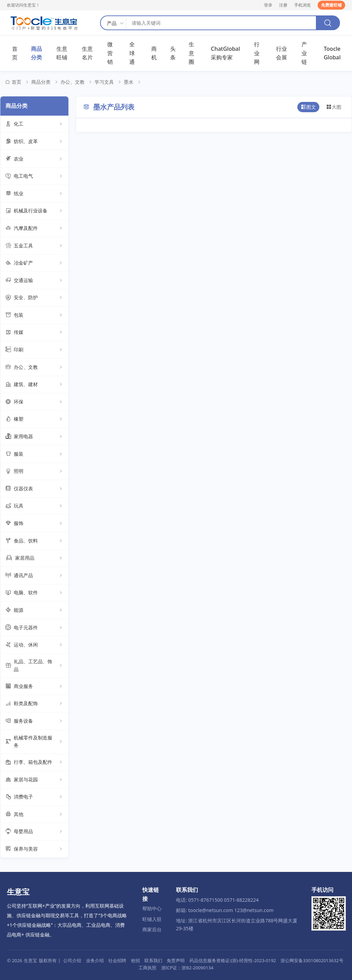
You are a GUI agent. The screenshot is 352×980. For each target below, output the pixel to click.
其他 (34, 814)
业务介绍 (95, 960)
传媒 (34, 332)
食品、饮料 (34, 541)
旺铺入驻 (152, 919)
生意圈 (191, 53)
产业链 (304, 53)
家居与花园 (34, 780)
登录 (268, 5)
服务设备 (34, 721)
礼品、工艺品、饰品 (34, 665)
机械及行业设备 (34, 211)
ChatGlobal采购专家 (225, 53)
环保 (34, 402)
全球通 (132, 53)
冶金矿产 (34, 263)
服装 (34, 454)
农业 (34, 159)
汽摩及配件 (34, 228)
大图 (334, 107)
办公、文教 (73, 82)
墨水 (129, 82)
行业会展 (282, 53)
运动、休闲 (34, 645)
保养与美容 (34, 849)
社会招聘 (117, 960)
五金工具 (34, 246)
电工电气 (34, 176)
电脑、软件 (34, 593)
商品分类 (36, 53)
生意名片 (87, 53)
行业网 (257, 53)
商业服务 (34, 686)
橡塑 (34, 419)
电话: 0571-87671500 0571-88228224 (217, 900)
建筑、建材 (34, 385)
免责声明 (176, 960)
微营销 (110, 53)
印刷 (34, 350)
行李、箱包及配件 (34, 762)
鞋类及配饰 (34, 704)
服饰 (34, 523)
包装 (34, 315)
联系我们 (153, 960)
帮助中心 (152, 908)
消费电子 (34, 797)
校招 (135, 960)
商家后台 (152, 929)
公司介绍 (72, 960)
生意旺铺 (62, 53)
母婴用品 (34, 832)
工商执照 (147, 968)
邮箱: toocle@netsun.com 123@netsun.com (225, 910)
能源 (34, 610)
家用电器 (34, 436)
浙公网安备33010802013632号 (312, 960)
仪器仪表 (34, 489)
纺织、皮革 (34, 141)
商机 (154, 53)
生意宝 (30, 960)
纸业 (34, 194)
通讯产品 (34, 575)
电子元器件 (34, 628)
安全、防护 (34, 298)
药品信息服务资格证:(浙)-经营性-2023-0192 (233, 960)
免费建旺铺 (331, 5)
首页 (15, 53)
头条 (173, 53)
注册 (283, 5)
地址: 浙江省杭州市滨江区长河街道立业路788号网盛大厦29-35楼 (237, 924)
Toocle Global (332, 53)
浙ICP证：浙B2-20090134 (187, 968)
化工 (34, 124)
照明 (34, 471)
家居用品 (34, 558)
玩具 (34, 506)
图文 (308, 107)
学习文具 (104, 82)
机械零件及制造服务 (34, 741)
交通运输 (34, 280)
